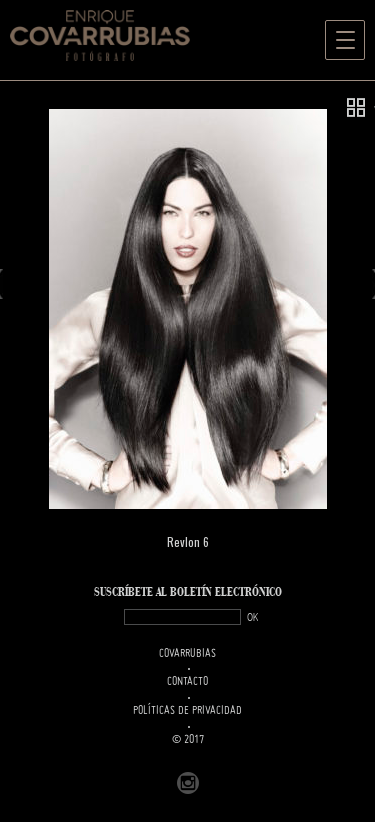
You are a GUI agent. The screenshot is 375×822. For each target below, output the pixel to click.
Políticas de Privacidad (187, 711)
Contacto (187, 682)
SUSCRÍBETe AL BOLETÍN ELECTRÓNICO (188, 592)
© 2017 (188, 740)
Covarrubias (187, 654)
